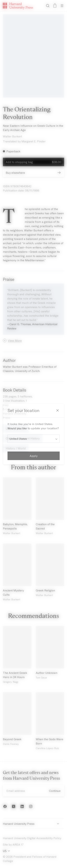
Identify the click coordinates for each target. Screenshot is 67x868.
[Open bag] (55, 6)
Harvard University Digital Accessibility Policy (32, 838)
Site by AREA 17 (13, 844)
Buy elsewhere (33, 173)
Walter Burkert (12, 136)
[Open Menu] (62, 6)
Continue (55, 791)
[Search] (48, 6)
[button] (12, 340)
